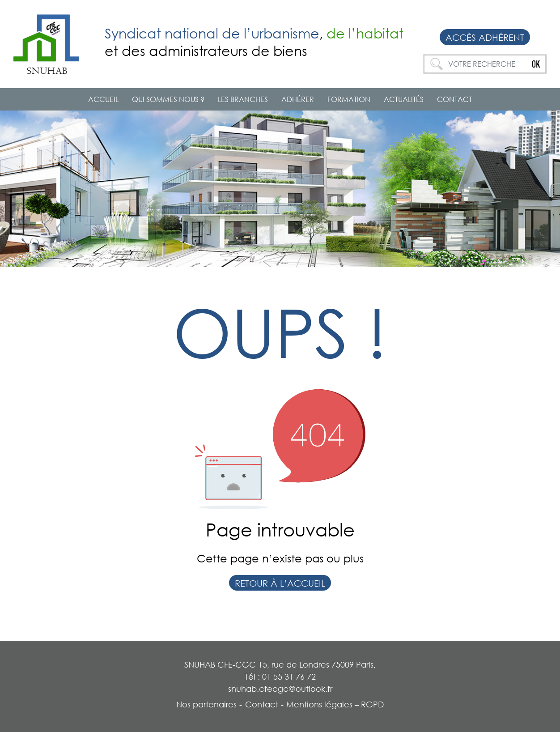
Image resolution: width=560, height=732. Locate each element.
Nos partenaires (206, 704)
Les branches (243, 99)
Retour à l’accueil (280, 583)
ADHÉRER (298, 99)
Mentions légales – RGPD (335, 704)
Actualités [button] (404, 99)
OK (536, 64)
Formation (349, 99)
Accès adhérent (485, 37)
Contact (454, 99)
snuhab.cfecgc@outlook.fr (280, 689)
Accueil (103, 99)
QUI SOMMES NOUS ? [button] (168, 99)
